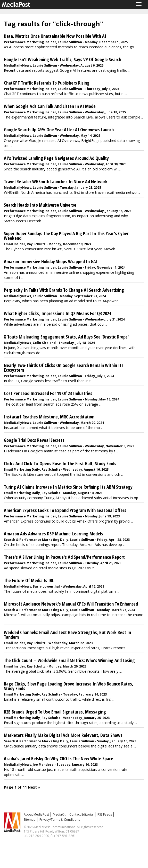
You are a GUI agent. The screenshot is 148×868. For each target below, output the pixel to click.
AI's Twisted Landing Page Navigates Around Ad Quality (56, 158)
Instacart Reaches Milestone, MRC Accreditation (49, 417)
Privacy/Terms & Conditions (60, 820)
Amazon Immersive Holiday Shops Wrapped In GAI (51, 261)
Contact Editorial (81, 814)
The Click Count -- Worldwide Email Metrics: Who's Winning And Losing (69, 660)
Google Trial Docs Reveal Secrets (34, 440)
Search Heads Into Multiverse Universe (40, 205)
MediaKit (59, 814)
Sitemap (30, 820)
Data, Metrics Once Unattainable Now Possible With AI (55, 36)
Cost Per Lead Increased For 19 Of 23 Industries (48, 393)
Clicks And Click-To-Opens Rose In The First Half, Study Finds (60, 463)
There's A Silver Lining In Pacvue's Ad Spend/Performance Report (64, 557)
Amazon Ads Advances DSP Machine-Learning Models (54, 534)
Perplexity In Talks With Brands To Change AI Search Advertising (64, 290)
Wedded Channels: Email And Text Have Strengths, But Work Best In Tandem (67, 635)
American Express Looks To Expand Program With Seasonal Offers (65, 510)
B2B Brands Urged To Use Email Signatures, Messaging (55, 712)
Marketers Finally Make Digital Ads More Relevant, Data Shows (63, 735)
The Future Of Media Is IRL (29, 580)
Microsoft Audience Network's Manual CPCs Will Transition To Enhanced (71, 604)
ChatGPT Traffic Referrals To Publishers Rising (47, 83)
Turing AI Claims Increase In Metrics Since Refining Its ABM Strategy (68, 487)
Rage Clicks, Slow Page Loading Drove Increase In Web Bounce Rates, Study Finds (69, 686)
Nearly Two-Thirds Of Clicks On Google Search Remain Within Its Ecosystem (64, 368)
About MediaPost (36, 814)
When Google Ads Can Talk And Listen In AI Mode (50, 106)
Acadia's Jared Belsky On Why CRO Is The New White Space (59, 759)
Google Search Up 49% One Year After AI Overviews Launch (59, 130)
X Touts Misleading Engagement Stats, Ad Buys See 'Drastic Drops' (66, 337)
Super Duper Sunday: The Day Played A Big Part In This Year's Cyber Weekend (66, 236)
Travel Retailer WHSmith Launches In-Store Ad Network (56, 181)
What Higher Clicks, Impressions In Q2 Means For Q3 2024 (57, 313)
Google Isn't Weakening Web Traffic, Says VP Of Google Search (63, 59)
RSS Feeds (105, 814)
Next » (34, 787)
